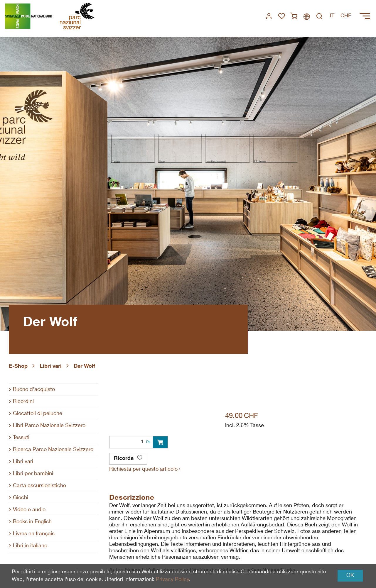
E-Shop (18, 367)
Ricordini (23, 402)
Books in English (32, 522)
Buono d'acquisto (34, 390)
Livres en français (34, 534)
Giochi (21, 498)
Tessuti (21, 438)
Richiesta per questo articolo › (145, 470)
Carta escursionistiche (39, 486)
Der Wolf (84, 367)
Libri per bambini (33, 474)
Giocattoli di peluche (38, 414)
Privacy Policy (172, 580)
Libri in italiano (30, 546)
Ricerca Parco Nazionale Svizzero (53, 450)
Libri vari (51, 367)
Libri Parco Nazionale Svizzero (49, 426)
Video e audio (29, 510)
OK (350, 576)
